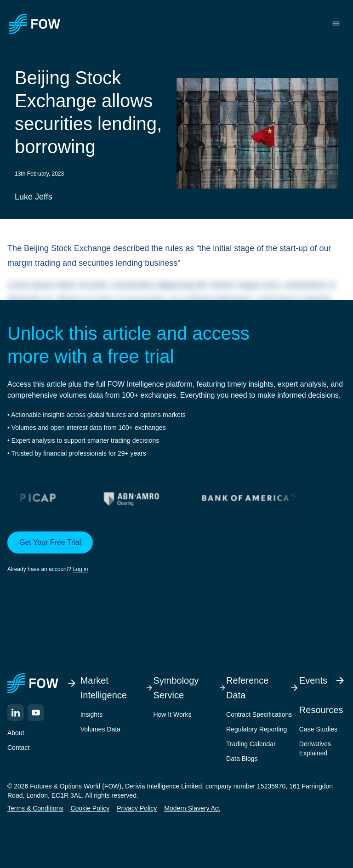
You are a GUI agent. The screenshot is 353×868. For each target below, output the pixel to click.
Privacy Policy (137, 808)
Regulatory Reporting (256, 729)
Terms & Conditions (35, 808)
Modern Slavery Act (192, 808)
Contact (18, 748)
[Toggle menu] (336, 24)
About (16, 733)
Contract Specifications (259, 714)
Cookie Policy (90, 808)
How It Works (172, 714)
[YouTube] (36, 713)
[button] (176, 553)
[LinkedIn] (16, 713)
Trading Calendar (251, 744)
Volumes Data (100, 729)
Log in (81, 569)
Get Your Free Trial (50, 542)
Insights (91, 714)
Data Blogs (242, 759)
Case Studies (318, 729)
